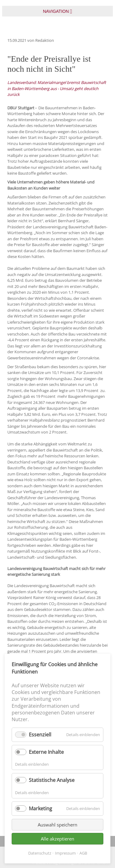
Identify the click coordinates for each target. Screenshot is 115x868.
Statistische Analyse (52, 780)
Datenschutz (40, 853)
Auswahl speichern (57, 825)
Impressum (65, 853)
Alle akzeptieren (57, 839)
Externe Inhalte (46, 752)
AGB (83, 853)
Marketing (40, 808)
